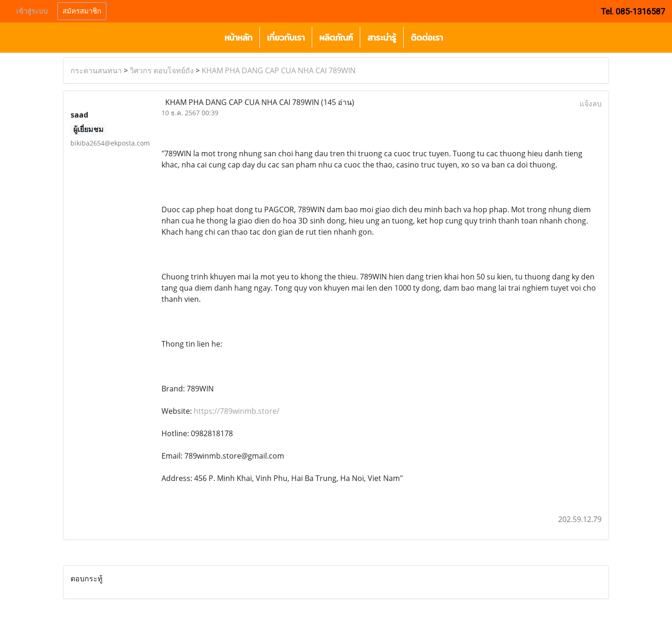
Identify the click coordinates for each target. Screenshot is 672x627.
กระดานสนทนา (96, 70)
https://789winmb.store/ (237, 411)
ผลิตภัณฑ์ (336, 38)
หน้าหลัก (238, 38)
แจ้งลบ (591, 104)
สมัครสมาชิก (82, 11)
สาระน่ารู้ (382, 38)
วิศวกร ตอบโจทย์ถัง (162, 70)
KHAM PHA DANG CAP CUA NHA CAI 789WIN (279, 70)
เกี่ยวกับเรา (286, 38)
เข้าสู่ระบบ (32, 11)
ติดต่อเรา (427, 38)
